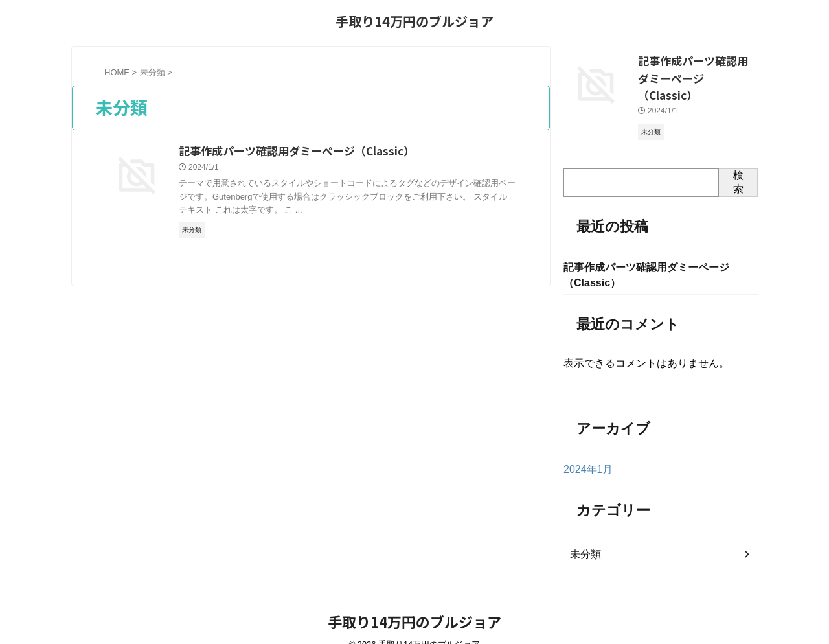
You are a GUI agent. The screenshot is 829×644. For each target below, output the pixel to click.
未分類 (584, 536)
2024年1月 (585, 451)
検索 (738, 161)
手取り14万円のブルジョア (414, 21)
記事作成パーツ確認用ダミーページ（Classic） (355, 152)
